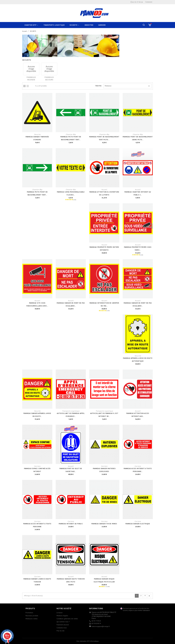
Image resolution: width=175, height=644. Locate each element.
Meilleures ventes (32, 619)
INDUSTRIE (89, 25)
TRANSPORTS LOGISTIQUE (54, 25)
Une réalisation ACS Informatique (88, 641)
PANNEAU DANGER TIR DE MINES (104, 524)
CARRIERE (102, 25)
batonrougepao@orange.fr (101, 626)
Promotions (29, 613)
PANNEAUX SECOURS (49, 78)
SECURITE (75, 25)
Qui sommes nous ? (63, 622)
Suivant (149, 596)
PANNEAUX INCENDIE (31, 78)
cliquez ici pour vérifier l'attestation (139, 610)
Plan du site (60, 631)
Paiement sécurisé (63, 625)
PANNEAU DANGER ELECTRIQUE (138, 524)
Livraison (60, 613)
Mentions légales (62, 616)
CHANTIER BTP (32, 25)
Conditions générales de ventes (67, 619)
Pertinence (128, 86)
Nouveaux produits (32, 616)
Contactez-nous (62, 628)
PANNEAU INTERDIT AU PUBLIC (71, 524)
